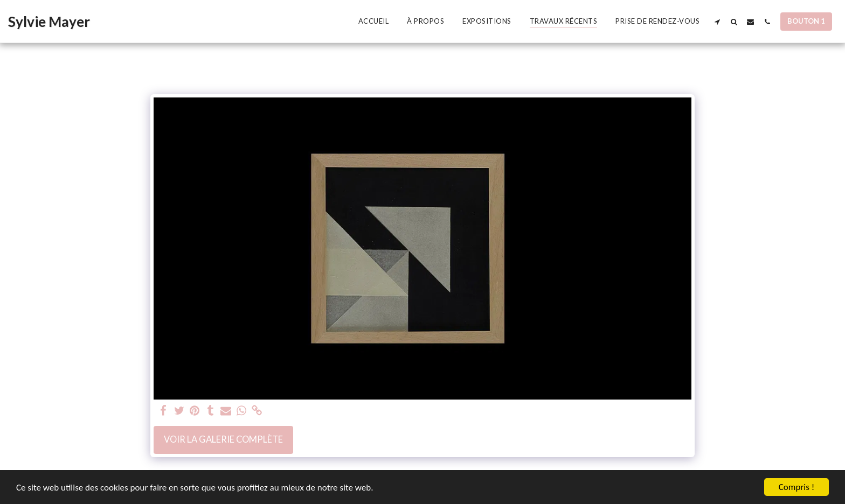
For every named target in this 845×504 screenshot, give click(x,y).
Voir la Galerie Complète (223, 439)
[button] (717, 22)
